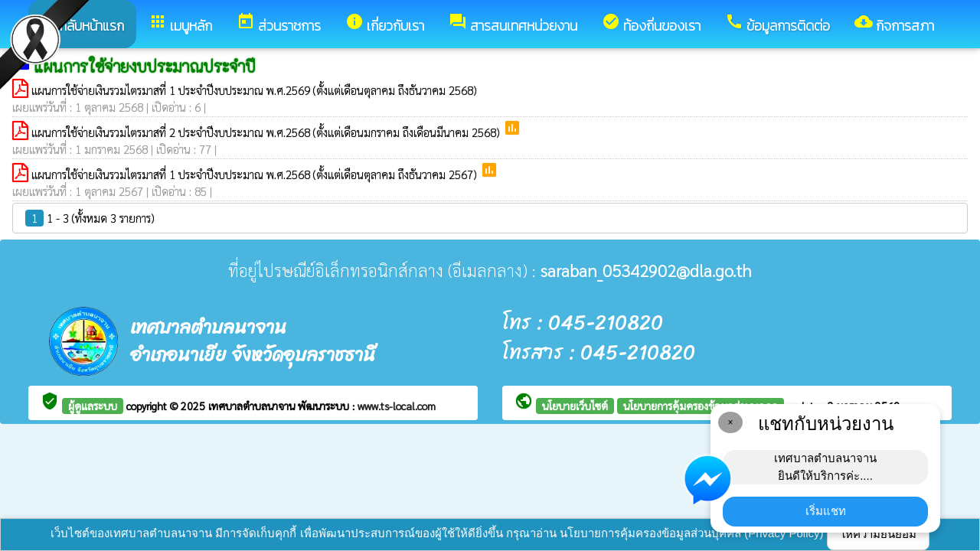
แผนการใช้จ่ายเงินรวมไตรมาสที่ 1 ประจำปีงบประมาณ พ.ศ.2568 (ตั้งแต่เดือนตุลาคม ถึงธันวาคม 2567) (256, 174)
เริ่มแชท (826, 511)
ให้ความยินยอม (878, 534)
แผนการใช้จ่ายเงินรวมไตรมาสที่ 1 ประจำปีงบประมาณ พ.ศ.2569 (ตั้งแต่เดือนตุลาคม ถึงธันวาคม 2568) (254, 90)
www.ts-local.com (397, 406)
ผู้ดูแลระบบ (93, 406)
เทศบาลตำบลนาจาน (253, 406)
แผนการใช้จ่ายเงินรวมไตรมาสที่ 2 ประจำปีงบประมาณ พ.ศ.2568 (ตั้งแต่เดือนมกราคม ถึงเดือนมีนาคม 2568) (267, 132)
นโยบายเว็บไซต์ (575, 406)
